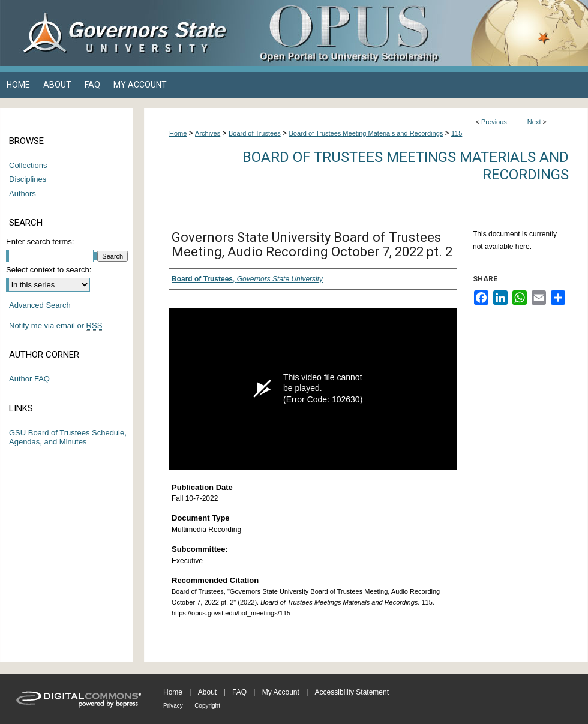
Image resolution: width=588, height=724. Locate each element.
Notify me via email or (55, 326)
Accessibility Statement (352, 692)
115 (457, 133)
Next (534, 122)
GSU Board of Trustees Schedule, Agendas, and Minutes (68, 438)
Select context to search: (49, 270)
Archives (208, 133)
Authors (22, 193)
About (207, 692)
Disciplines (28, 179)
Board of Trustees (255, 133)
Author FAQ (29, 379)
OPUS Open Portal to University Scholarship (414, 33)
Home (178, 133)
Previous (494, 122)
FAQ (239, 692)
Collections (28, 165)
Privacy (173, 706)
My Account (281, 692)
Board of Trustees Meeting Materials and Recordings (366, 133)
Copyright (207, 706)
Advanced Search (40, 305)
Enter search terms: (40, 241)
